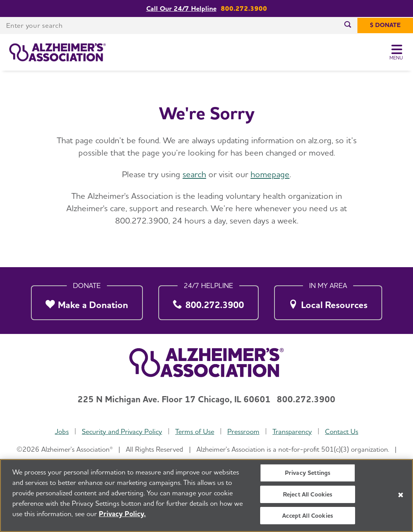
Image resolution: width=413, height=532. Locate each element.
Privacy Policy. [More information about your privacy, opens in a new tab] (122, 514)
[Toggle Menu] (397, 53)
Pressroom (243, 431)
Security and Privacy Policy (122, 431)
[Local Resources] (328, 301)
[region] (206, 496)
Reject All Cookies (308, 494)
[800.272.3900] (208, 301)
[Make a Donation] (87, 301)
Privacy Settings (308, 473)
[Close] (401, 495)
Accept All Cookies (308, 516)
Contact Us (342, 431)
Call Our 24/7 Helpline (181, 8)
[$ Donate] (385, 25)
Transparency (292, 431)
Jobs (62, 431)
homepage (270, 174)
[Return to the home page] (58, 53)
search (194, 174)
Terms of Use (195, 431)
